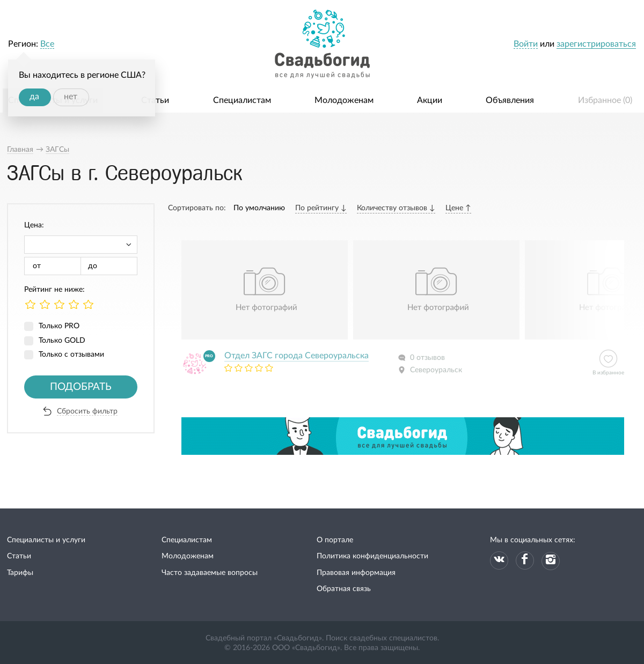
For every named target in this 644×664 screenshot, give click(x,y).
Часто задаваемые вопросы (210, 573)
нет (71, 97)
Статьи (155, 100)
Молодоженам (344, 100)
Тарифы (20, 573)
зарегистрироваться (596, 44)
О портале (335, 540)
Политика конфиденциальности (372, 556)
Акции (430, 100)
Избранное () (605, 100)
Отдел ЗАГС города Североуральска (297, 356)
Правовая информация (356, 573)
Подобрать (81, 387)
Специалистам (242, 100)
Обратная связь (344, 589)
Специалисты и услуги (46, 540)
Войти (526, 44)
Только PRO (59, 326)
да (34, 97)
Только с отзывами (71, 355)
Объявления (510, 100)
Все (47, 44)
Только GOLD (62, 341)
